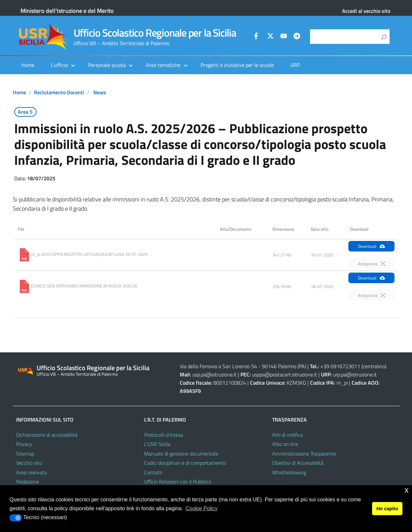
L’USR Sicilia (157, 444)
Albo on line (285, 444)
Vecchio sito (29, 463)
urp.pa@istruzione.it (355, 374)
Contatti (153, 472)
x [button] (407, 490)
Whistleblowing (289, 472)
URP (295, 65)
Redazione (28, 482)
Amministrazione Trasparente (304, 454)
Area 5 (25, 112)
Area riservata (32, 472)
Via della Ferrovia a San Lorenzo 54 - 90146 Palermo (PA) (243, 366)
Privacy (24, 444)
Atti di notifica (287, 435)
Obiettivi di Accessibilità (298, 463)
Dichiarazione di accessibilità (47, 435)
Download (371, 246)
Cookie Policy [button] (201, 508)
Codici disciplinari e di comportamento (185, 463)
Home (28, 65)
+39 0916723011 (340, 366)
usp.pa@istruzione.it (214, 374)
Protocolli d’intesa (164, 435)
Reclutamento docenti (59, 92)
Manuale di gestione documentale (181, 454)
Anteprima (371, 264)
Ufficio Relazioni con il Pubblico (178, 482)
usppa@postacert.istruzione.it (285, 374)
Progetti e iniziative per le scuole (237, 65)
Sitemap (25, 454)
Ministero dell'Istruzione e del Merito (67, 11)
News (100, 92)
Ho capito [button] (387, 509)
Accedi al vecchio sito (366, 11)
